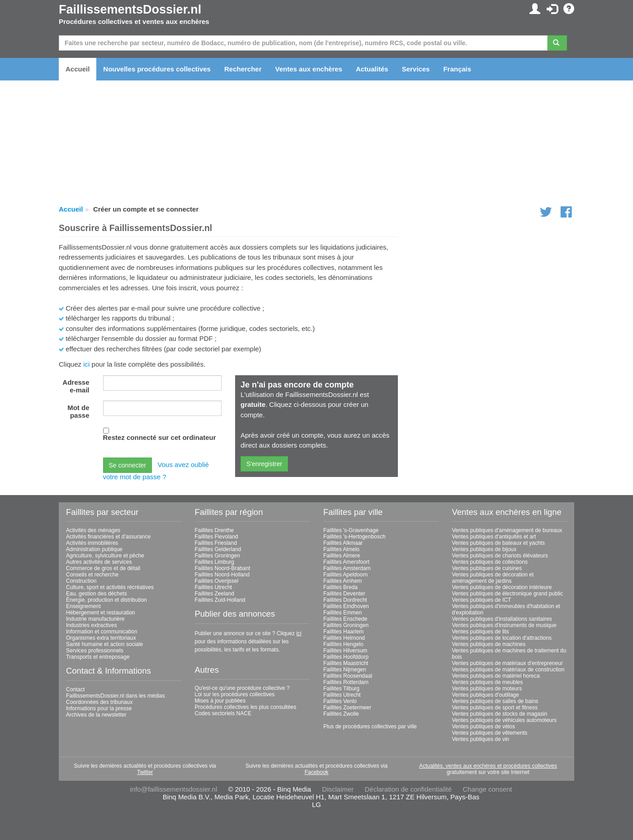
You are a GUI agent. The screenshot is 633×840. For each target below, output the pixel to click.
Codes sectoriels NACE (223, 713)
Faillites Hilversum (345, 651)
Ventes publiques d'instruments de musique (504, 625)
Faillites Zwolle (341, 714)
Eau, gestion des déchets (97, 594)
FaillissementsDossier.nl (130, 9)
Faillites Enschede (345, 619)
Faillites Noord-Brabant (223, 568)
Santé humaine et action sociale (104, 644)
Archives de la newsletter (96, 715)
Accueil (78, 69)
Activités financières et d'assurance (108, 537)
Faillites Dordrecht (345, 600)
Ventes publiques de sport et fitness (495, 708)
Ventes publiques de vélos (484, 727)
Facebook (317, 772)
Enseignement (83, 606)
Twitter (145, 772)
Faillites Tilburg (341, 689)
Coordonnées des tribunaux (99, 702)
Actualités (372, 69)
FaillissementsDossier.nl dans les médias (116, 696)
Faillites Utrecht (214, 587)
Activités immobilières (92, 543)
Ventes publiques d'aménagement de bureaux (507, 530)
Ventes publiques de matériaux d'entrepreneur (508, 663)
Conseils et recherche (92, 575)
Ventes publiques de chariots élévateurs (500, 556)
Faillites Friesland (216, 543)
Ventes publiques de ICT (482, 600)
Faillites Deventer (344, 594)
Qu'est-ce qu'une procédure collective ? (242, 688)
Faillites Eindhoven (346, 606)
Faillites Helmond (344, 638)
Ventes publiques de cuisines (487, 568)
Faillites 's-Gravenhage (351, 530)
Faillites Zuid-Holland (220, 600)
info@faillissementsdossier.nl (173, 789)
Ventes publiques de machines (489, 644)
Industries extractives (92, 625)
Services (416, 69)
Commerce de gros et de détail (103, 568)
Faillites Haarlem (343, 632)
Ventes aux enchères (309, 69)
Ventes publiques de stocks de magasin (500, 714)
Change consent (487, 789)
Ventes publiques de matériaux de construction (508, 670)
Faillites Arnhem (342, 581)
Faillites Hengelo (343, 644)
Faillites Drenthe (215, 530)
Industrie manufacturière (95, 619)
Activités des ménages (93, 530)
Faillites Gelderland (218, 549)
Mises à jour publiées (220, 701)
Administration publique (94, 549)
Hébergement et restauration (101, 613)
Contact (75, 689)
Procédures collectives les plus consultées (246, 707)
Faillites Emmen (342, 613)
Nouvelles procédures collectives (157, 69)
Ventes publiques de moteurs (487, 689)
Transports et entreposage (98, 657)
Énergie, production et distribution (106, 600)
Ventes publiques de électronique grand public (508, 594)
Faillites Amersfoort (346, 562)
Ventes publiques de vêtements (490, 733)
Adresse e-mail (76, 386)
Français (457, 69)
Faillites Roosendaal (348, 676)
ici (86, 364)
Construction (81, 581)
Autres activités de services (99, 562)
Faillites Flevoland (217, 537)
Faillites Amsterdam (347, 568)
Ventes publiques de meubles (488, 682)
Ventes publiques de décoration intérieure (502, 587)
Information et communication (102, 632)
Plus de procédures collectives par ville (370, 727)
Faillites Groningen (217, 556)
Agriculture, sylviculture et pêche (105, 556)
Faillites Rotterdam (346, 682)
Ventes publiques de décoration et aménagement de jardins (493, 578)
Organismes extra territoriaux (101, 638)
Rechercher (243, 69)
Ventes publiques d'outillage (486, 695)
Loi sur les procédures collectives (235, 694)
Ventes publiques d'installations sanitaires (502, 619)
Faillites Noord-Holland (222, 575)
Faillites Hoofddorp (346, 657)
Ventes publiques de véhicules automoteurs (505, 720)
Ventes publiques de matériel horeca (496, 676)
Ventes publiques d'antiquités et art (494, 537)
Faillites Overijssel (217, 581)
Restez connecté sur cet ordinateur (160, 437)
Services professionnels (95, 651)
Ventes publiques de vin (481, 739)
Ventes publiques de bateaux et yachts (498, 543)
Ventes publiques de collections (490, 562)
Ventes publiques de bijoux (484, 549)
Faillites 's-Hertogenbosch (354, 537)
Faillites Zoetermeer (347, 708)
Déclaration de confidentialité (408, 789)
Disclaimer (338, 789)
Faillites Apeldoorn (345, 575)
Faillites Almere (342, 556)
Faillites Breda (340, 587)
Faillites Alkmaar (343, 543)
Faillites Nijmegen (345, 670)
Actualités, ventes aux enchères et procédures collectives (488, 766)
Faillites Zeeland (215, 594)
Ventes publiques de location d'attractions (502, 638)
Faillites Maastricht (346, 663)
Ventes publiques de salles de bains (495, 701)
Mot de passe (78, 411)
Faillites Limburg (215, 562)
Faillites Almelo (341, 549)
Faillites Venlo (340, 701)
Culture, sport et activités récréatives (110, 587)
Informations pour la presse (99, 708)
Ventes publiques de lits (481, 632)
